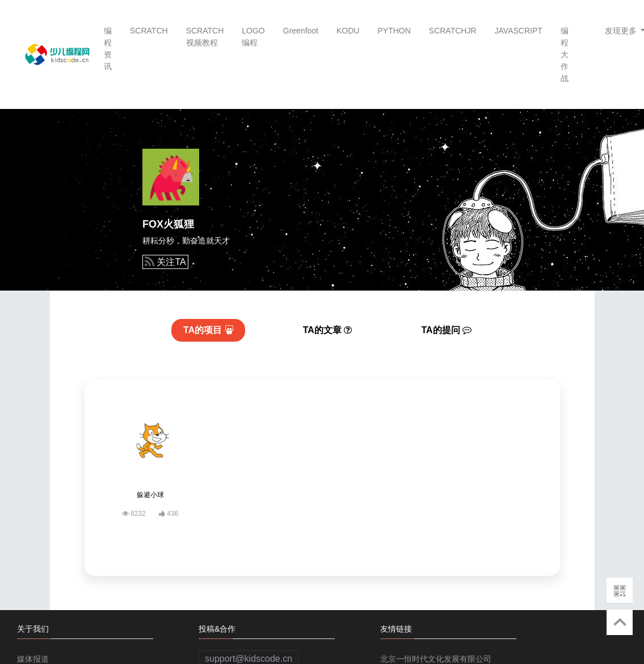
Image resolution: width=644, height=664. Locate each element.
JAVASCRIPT (519, 31)
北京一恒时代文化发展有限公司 (436, 659)
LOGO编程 (253, 37)
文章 (328, 330)
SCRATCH (149, 31)
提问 (447, 330)
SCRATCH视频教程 (205, 37)
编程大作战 (565, 54)
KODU (348, 31)
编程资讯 (108, 49)
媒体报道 (33, 659)
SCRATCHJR (453, 31)
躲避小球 (150, 495)
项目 (209, 330)
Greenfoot (301, 31)
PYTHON (394, 31)
